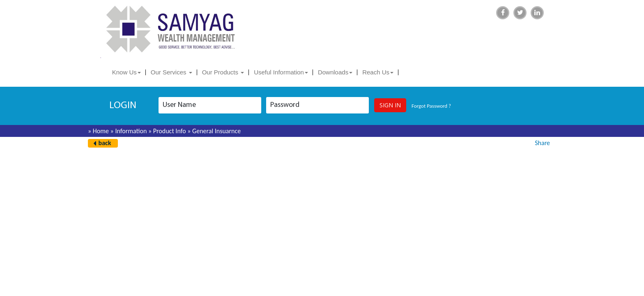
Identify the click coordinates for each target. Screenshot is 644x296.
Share (542, 143)
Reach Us (378, 72)
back (105, 143)
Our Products (223, 72)
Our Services (171, 72)
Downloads (335, 72)
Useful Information (281, 72)
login (123, 106)
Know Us (126, 72)
